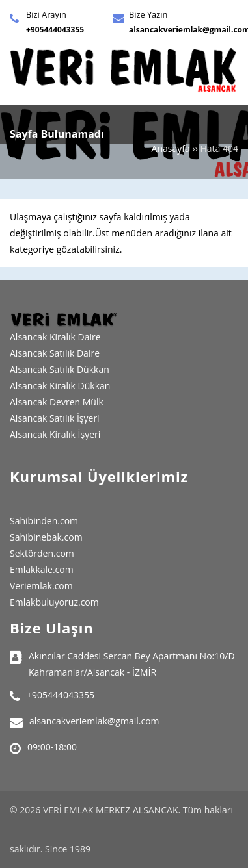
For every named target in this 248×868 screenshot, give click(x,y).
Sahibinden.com (44, 521)
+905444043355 (55, 30)
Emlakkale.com (42, 569)
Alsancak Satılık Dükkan (60, 369)
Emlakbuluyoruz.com (54, 602)
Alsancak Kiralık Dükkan (60, 386)
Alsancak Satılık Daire (55, 353)
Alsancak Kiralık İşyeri (55, 434)
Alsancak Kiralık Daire (55, 337)
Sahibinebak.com (46, 537)
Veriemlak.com (41, 586)
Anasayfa (171, 148)
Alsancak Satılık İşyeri (55, 418)
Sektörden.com (42, 553)
